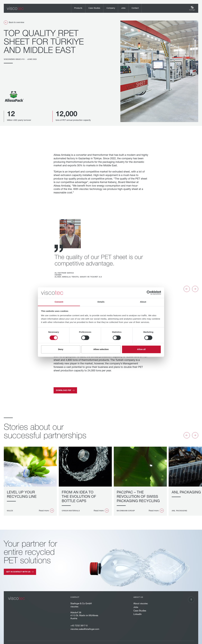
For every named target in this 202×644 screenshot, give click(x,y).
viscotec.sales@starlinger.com (85, 629)
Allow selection (101, 349)
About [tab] (143, 302)
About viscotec (141, 604)
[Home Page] (15, 8)
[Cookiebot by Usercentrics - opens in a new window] (149, 293)
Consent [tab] (59, 302)
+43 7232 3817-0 (79, 626)
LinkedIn (138, 614)
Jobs (136, 607)
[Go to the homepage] (17, 598)
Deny (61, 349)
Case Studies (140, 611)
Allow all (141, 349)
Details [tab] (101, 302)
